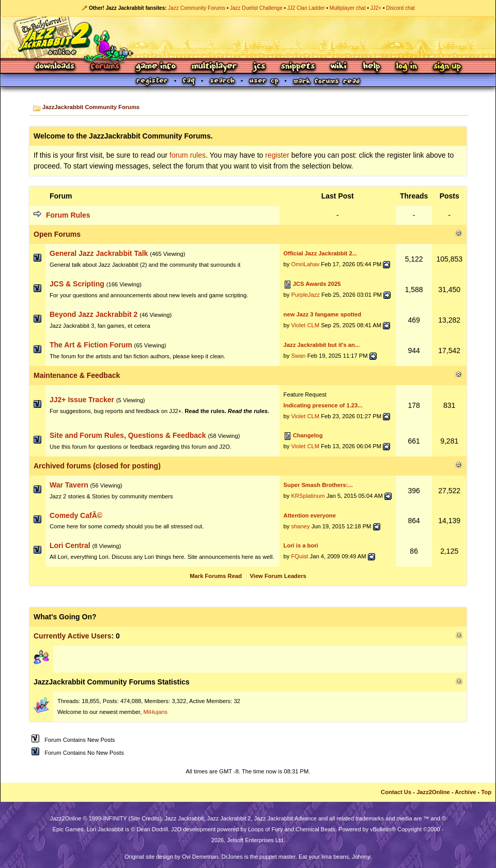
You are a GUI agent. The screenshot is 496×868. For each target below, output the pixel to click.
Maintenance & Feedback (77, 375)
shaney (301, 526)
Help (371, 67)
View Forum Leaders (278, 576)
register (277, 155)
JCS (259, 67)
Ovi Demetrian (200, 857)
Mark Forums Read (216, 576)
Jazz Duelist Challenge (256, 8)
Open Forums (57, 234)
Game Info (156, 67)
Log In (407, 67)
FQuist (300, 556)
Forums (105, 67)
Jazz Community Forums (197, 8)
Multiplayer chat (348, 8)
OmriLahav (306, 264)
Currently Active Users (72, 636)
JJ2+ (376, 8)
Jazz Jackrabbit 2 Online (248, 37)
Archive (465, 792)
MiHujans (155, 712)
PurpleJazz (306, 295)
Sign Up (447, 67)
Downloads (56, 67)
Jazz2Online (433, 792)
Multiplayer (214, 67)
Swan (299, 356)
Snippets (298, 67)
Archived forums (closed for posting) (97, 466)
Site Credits (145, 818)
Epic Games (68, 829)
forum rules (188, 155)
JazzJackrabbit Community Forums (91, 107)
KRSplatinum (308, 496)
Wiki (339, 67)
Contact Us (396, 792)
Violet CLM (306, 325)
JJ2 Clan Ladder (306, 8)
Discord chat (400, 8)
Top (486, 792)
